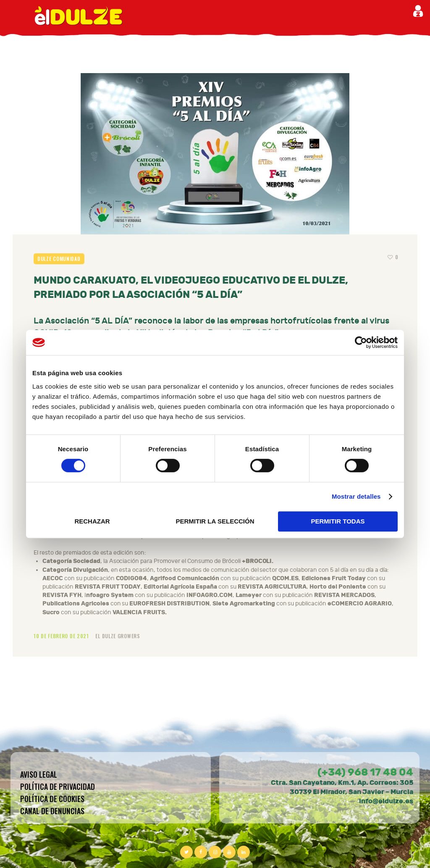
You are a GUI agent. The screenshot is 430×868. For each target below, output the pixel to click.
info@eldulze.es (386, 801)
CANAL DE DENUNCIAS (52, 811)
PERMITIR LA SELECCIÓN (215, 521)
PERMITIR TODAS (338, 521)
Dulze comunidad (59, 259)
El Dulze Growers (118, 636)
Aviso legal (39, 774)
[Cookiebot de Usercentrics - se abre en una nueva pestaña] (361, 342)
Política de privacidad (58, 786)
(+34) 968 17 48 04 (365, 772)
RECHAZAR (92, 521)
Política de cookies (52, 799)
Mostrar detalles (356, 496)
